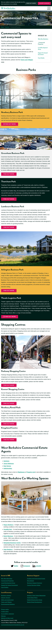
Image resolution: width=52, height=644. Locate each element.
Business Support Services (35, 597)
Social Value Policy (32, 612)
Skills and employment (7, 614)
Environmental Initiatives (8, 619)
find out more (9, 392)
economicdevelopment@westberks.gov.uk (13, 639)
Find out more (31, 3)
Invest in (7, 27)
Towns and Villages (27, 60)
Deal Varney (7, 479)
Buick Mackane (8, 552)
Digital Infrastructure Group (35, 614)
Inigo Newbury (8, 566)
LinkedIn (38, 580)
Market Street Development (35, 617)
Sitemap (3, 630)
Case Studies (5, 602)
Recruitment (31, 595)
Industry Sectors (6, 612)
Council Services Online (34, 600)
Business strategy (6, 610)
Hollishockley (8, 481)
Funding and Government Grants (36, 593)
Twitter (16, 580)
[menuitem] (43, 47)
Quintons (7, 474)
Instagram (27, 580)
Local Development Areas (8, 597)
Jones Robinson (9, 476)
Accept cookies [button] (44, 3)
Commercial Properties (7, 595)
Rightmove (22, 485)
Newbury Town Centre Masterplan (36, 610)
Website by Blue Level (7, 633)
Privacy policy (5, 624)
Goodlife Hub (8, 545)
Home (2, 27)
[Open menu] (50, 9)
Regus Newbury (9, 538)
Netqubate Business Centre (12, 559)
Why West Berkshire (7, 593)
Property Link (32, 485)
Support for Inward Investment (9, 600)
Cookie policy (5, 626)
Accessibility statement (8, 628)
